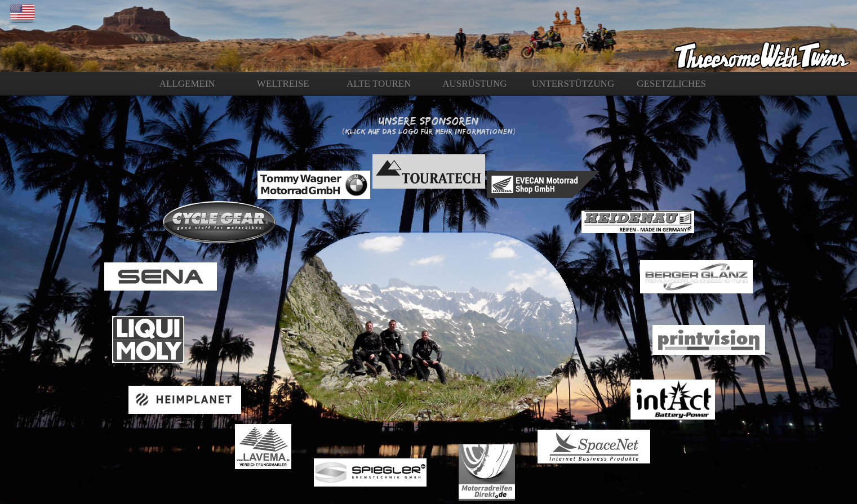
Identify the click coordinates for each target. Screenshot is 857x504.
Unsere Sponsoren (428, 121)
